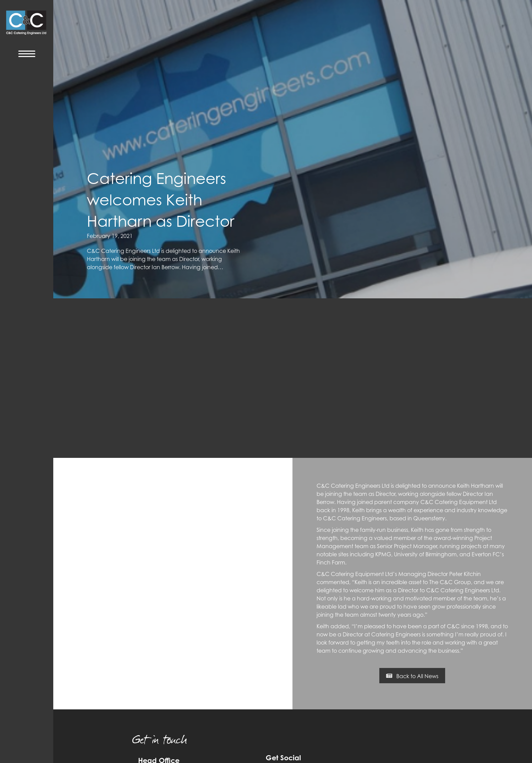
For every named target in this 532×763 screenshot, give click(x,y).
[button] (412, 676)
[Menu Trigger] (27, 53)
